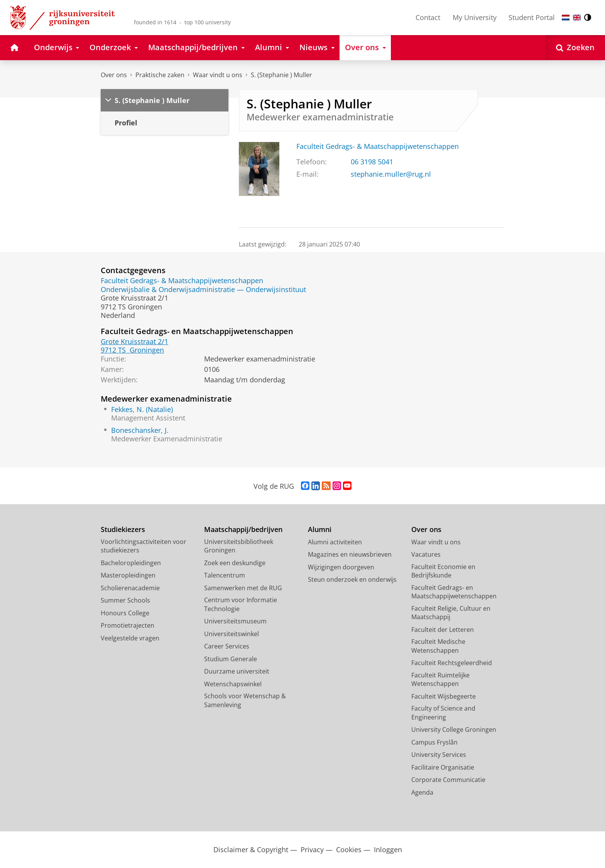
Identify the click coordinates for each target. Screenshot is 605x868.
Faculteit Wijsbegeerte (444, 696)
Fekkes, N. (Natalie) (142, 409)
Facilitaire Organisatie (443, 767)
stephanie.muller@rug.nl (391, 174)
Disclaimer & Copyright (251, 850)
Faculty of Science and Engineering (443, 713)
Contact (428, 17)
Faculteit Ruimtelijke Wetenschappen (440, 680)
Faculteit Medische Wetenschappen (438, 646)
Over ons (114, 75)
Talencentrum (225, 575)
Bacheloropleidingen (131, 563)
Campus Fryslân (434, 742)
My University (475, 17)
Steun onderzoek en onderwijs (352, 579)
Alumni (320, 529)
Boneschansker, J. (140, 430)
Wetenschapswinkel (233, 684)
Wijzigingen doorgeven (341, 567)
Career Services (227, 646)
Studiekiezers (123, 529)
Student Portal (532, 17)
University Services (439, 755)
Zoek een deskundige (235, 563)
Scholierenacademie (130, 588)
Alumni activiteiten (335, 542)
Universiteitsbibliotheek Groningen (239, 546)
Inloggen (388, 850)
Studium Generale (231, 659)
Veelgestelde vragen (130, 638)
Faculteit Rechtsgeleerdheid (452, 663)
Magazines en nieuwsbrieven (350, 554)
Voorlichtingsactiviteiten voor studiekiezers (144, 546)
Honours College (125, 613)
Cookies (349, 850)
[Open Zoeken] (575, 48)
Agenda (422, 792)
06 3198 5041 (372, 162)
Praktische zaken (160, 75)
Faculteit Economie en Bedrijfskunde (443, 571)
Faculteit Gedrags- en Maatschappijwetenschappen (454, 592)
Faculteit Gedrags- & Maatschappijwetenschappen (378, 146)
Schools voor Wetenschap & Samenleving (245, 700)
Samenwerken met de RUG (243, 588)
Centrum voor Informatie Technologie (241, 604)
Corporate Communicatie (448, 780)
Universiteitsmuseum (235, 621)
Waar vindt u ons (218, 75)
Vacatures (426, 554)
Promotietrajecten (128, 625)
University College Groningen (454, 730)
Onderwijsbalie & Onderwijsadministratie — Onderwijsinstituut (203, 289)
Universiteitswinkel (232, 634)
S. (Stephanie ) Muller (281, 75)
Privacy (312, 850)
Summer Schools (125, 600)
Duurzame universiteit (237, 671)
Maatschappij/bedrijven (243, 529)
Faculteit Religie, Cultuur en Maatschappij (451, 613)
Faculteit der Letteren (443, 630)
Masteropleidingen (128, 575)
